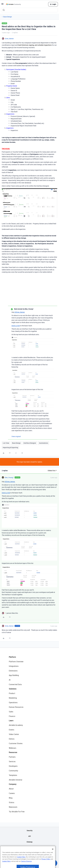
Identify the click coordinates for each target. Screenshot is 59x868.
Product (12, 693)
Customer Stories (16, 743)
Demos (12, 739)
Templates (13, 775)
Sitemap (29, 842)
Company (13, 784)
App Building (14, 675)
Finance (12, 716)
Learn (11, 721)
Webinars (13, 748)
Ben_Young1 (9, 477)
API (30, 836)
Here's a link (16, 326)
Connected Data (15, 684)
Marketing (13, 698)
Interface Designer (30, 443)
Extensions (13, 671)
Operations (13, 702)
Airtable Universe (15, 780)
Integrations (14, 666)
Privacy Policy (46, 866)
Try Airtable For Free (17, 812)
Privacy (29, 848)
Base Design (8, 17)
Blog (11, 798)
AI (10, 680)
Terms (30, 853)
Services (12, 761)
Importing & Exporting (10, 447)
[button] (2, 5)
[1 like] (10, 613)
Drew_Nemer (9, 39)
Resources (13, 752)
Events (12, 730)
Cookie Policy (21, 864)
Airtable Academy (16, 725)
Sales (11, 712)
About (11, 789)
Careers (12, 793)
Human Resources (16, 707)
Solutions (13, 689)
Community (13, 771)
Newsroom (13, 807)
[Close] (53, 857)
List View (6, 443)
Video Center (14, 734)
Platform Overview (16, 662)
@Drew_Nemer (20, 312)
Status (12, 802)
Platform (12, 657)
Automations (44, 443)
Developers (13, 766)
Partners (12, 757)
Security (30, 830)
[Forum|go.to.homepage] (13, 4)
